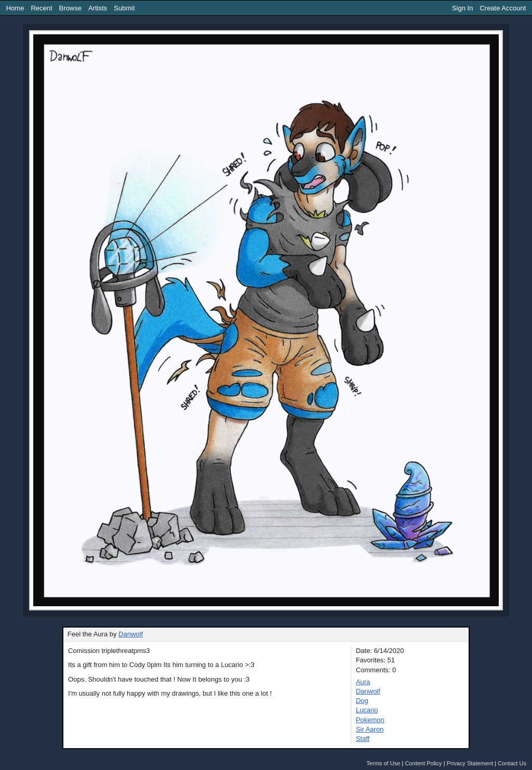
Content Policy (423, 763)
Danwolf (131, 634)
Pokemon (370, 720)
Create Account (503, 8)
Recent (41, 8)
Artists (98, 8)
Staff (363, 739)
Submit (124, 8)
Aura (363, 682)
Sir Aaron (370, 729)
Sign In (462, 8)
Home (15, 8)
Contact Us (512, 763)
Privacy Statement (470, 763)
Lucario (367, 710)
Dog (362, 701)
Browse (70, 8)
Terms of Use (383, 763)
